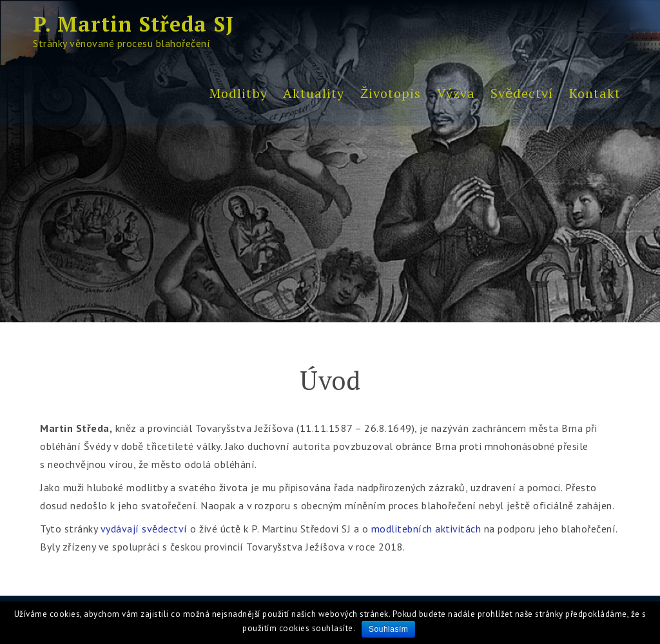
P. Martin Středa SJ (133, 24)
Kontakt (595, 93)
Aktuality (314, 93)
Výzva (456, 93)
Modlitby (238, 93)
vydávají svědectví (144, 529)
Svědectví (522, 93)
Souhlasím (388, 629)
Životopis (391, 93)
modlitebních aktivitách (426, 529)
